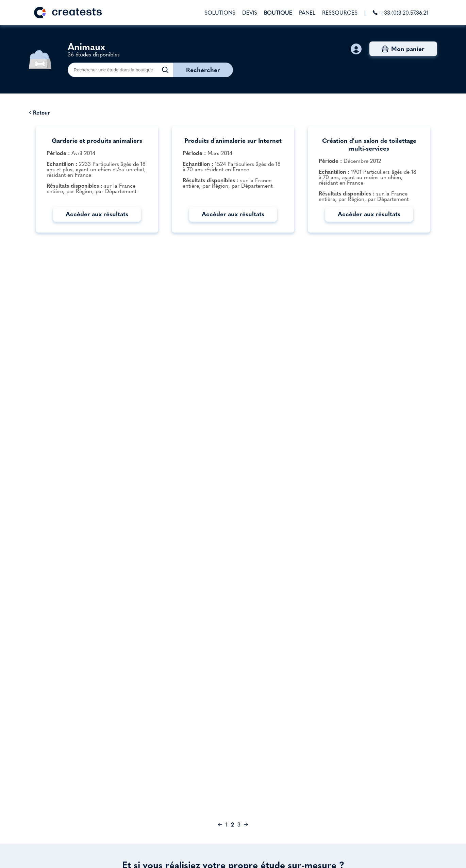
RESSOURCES (340, 13)
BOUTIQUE (278, 13)
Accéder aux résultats (97, 214)
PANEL (307, 13)
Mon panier (403, 49)
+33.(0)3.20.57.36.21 (401, 13)
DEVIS (250, 13)
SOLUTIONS (220, 13)
